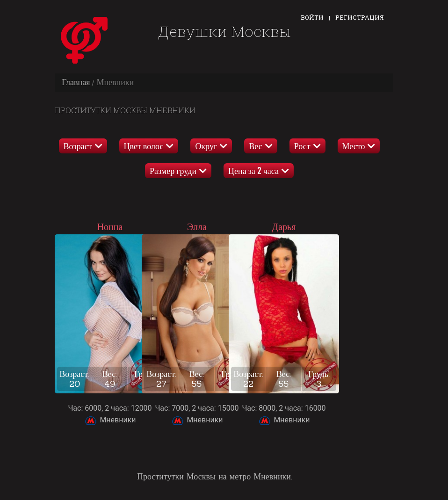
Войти (312, 17)
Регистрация (360, 17)
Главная (76, 82)
